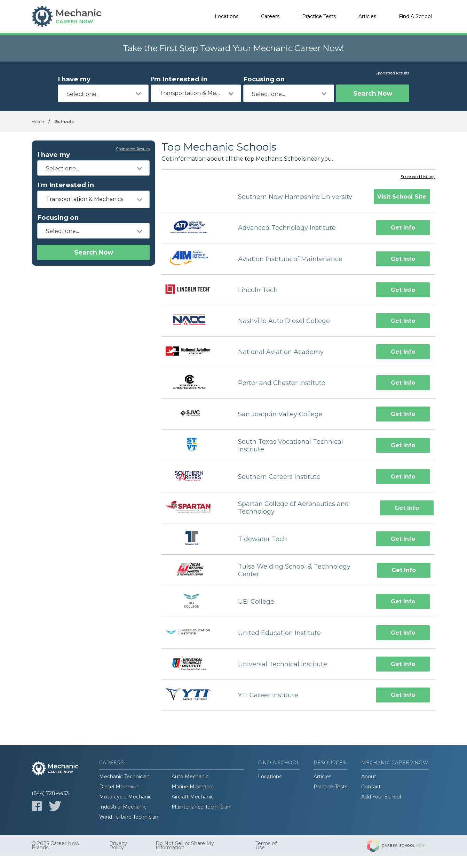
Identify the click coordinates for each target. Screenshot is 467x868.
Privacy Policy (118, 845)
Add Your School (381, 797)
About (369, 777)
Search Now (373, 93)
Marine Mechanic (192, 787)
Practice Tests (319, 16)
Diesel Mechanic (119, 787)
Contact (371, 787)
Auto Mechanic (190, 777)
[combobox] (103, 93)
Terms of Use (266, 845)
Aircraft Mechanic (193, 797)
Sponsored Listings (418, 177)
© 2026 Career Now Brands (56, 845)
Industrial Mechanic (123, 807)
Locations (227, 16)
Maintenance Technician (201, 807)
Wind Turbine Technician (129, 817)
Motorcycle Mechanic (125, 797)
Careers (270, 16)
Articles (367, 16)
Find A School (415, 16)
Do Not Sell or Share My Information (185, 845)
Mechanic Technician (124, 777)
